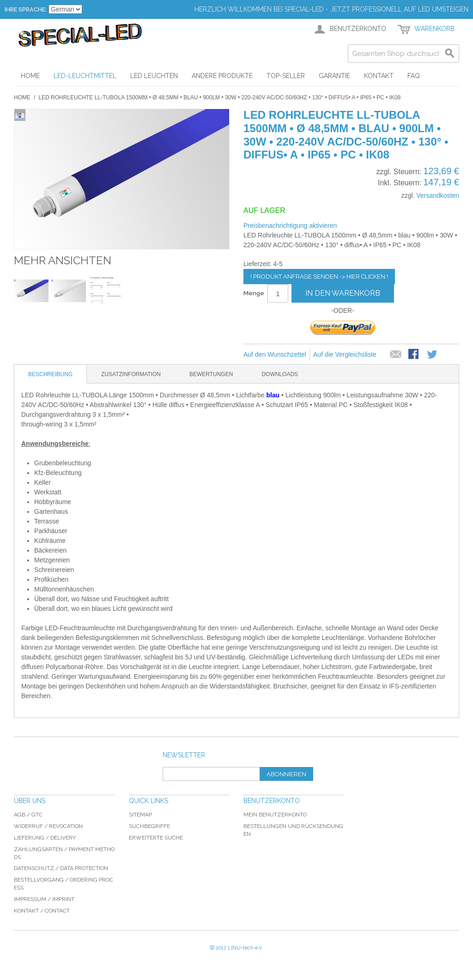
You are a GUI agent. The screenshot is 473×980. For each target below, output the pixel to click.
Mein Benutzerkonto (275, 815)
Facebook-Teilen (414, 355)
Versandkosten (438, 195)
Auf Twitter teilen (433, 355)
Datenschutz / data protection (61, 868)
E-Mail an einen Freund (396, 355)
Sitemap (140, 815)
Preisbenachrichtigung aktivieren (290, 225)
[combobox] (403, 54)
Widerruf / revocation (48, 826)
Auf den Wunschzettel (275, 354)
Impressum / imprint (44, 899)
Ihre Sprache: (26, 9)
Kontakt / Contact (42, 911)
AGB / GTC (28, 815)
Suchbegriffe (149, 826)
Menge (254, 293)
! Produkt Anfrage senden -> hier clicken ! (319, 277)
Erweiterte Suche (156, 838)
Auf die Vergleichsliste (345, 354)
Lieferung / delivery (45, 838)
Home (22, 97)
